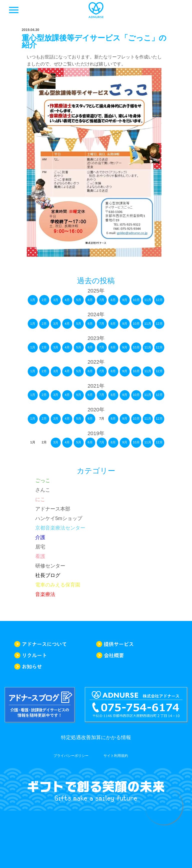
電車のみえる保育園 (58, 585)
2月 (44, 300)
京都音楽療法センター (60, 528)
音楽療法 (45, 594)
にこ (40, 499)
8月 (113, 300)
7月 (102, 300)
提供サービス (137, 644)
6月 (90, 300)
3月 (56, 300)
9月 (125, 300)
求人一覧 (178, 10)
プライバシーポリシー (71, 756)
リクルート (55, 655)
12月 (159, 300)
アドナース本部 (53, 509)
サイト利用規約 (116, 756)
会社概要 (137, 655)
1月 (33, 300)
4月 (67, 300)
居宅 (40, 547)
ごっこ (43, 480)
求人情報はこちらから (164, 806)
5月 (79, 300)
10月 (136, 300)
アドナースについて (55, 644)
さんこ (43, 490)
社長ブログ (48, 575)
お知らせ (55, 667)
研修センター (50, 566)
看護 (40, 556)
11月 (148, 300)
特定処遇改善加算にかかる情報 (96, 737)
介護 (40, 537)
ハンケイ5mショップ (59, 518)
